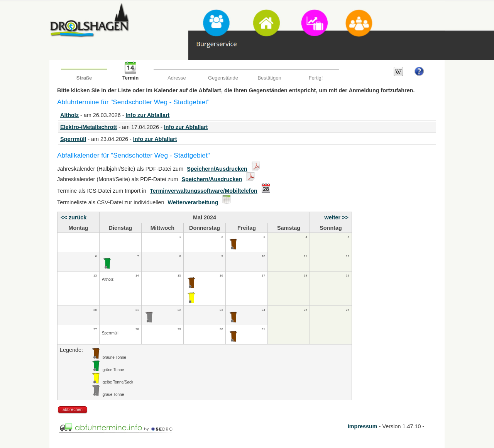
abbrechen (73, 409)
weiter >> (337, 217)
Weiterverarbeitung (193, 202)
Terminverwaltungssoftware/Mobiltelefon (204, 191)
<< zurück (74, 217)
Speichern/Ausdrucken (217, 169)
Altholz (69, 115)
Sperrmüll (73, 139)
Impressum (363, 426)
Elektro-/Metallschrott (89, 127)
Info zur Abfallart (148, 115)
